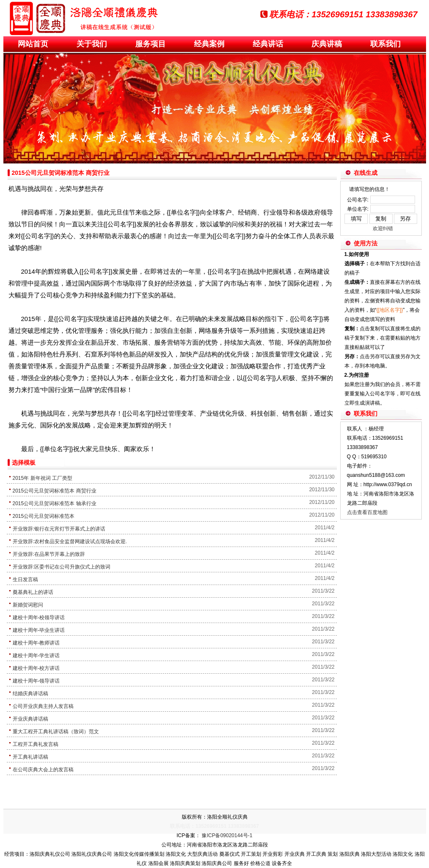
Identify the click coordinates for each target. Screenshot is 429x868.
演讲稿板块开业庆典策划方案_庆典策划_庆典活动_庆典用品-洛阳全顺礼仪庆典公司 (83, 18)
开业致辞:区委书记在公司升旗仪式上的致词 (61, 567)
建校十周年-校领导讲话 (39, 618)
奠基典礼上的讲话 (33, 592)
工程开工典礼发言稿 (36, 744)
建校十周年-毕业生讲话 (39, 630)
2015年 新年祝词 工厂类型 (42, 478)
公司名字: (358, 200)
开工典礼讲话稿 (30, 757)
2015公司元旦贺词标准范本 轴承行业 (55, 503)
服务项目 (150, 44)
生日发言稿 (25, 580)
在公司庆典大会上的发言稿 (43, 770)
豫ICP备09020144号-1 (227, 835)
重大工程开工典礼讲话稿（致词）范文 (56, 732)
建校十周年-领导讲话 (36, 681)
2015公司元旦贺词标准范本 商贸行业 (55, 491)
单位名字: (358, 209)
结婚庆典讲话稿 (30, 694)
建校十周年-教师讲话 (36, 643)
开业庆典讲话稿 (30, 719)
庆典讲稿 (327, 44)
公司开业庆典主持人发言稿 (43, 706)
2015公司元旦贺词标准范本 (44, 516)
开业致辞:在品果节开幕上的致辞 (49, 554)
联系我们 (385, 44)
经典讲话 (268, 44)
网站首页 (33, 44)
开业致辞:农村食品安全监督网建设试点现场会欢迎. (70, 541)
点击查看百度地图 (367, 512)
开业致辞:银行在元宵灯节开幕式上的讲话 (59, 529)
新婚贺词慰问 (28, 605)
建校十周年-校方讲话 (36, 668)
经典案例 (209, 44)
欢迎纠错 (383, 229)
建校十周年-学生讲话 (36, 656)
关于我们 (92, 44)
